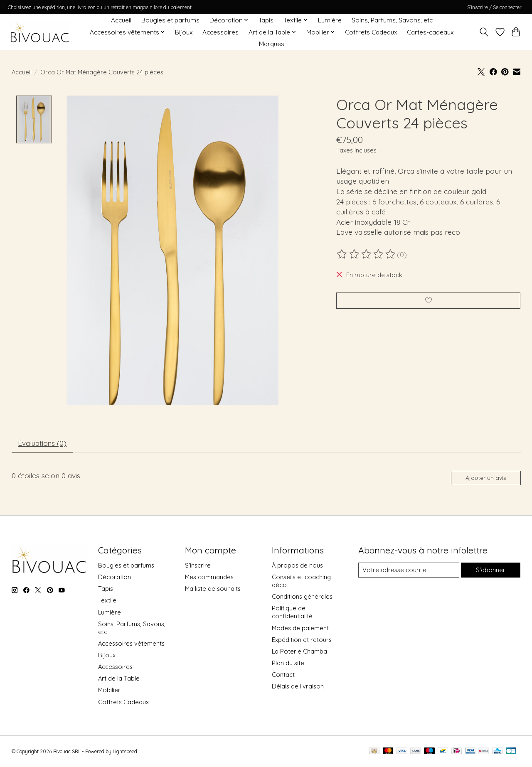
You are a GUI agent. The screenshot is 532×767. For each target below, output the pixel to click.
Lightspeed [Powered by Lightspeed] (125, 753)
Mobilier (109, 692)
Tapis (266, 20)
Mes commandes (209, 578)
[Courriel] (408, 571)
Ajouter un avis (485, 479)
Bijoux (184, 32)
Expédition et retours (302, 641)
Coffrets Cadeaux (371, 32)
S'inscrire (198, 567)
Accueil (121, 20)
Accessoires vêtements (131, 645)
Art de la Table (119, 680)
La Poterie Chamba (299, 653)
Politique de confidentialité (292, 614)
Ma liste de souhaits (213, 590)
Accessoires (220, 32)
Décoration (115, 578)
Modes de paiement (300, 629)
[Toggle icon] (484, 32)
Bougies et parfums (170, 20)
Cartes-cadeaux (430, 32)
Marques (272, 44)
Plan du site (288, 664)
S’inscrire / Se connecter (494, 7)
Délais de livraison (298, 687)
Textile (107, 602)
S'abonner (491, 572)
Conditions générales (302, 598)
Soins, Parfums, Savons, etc (392, 20)
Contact (283, 676)
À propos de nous (297, 567)
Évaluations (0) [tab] (43, 444)
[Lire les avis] (367, 254)
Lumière (330, 20)
